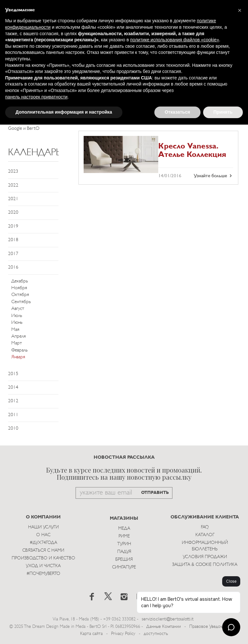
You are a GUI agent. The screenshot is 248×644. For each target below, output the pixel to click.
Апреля (19, 337)
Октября (20, 295)
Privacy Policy (123, 634)
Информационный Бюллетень (205, 546)
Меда (124, 529)
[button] (240, 10)
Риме (124, 536)
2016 (13, 267)
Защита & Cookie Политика (205, 565)
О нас (43, 535)
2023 (13, 172)
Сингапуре (124, 567)
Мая (15, 330)
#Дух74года (43, 543)
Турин (124, 544)
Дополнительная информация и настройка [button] (64, 112)
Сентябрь (21, 302)
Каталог (205, 535)
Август (18, 309)
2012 (13, 401)
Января (18, 357)
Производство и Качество (43, 558)
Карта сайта (91, 634)
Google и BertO (24, 129)
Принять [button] (223, 112)
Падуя (124, 552)
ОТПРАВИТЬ (155, 493)
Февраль (19, 350)
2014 (13, 388)
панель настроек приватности (36, 97)
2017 (13, 254)
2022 (13, 185)
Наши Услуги (43, 527)
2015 (13, 374)
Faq (205, 527)
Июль (17, 316)
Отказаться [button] (177, 112)
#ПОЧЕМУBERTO (43, 574)
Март (17, 343)
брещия (124, 560)
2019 (13, 226)
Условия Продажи (205, 557)
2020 (13, 213)
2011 (13, 415)
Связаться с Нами (43, 551)
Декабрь (20, 281)
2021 (13, 199)
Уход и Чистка (43, 566)
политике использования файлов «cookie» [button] (175, 40)
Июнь (17, 323)
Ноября (19, 288)
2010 (13, 429)
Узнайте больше (213, 176)
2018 (13, 240)
